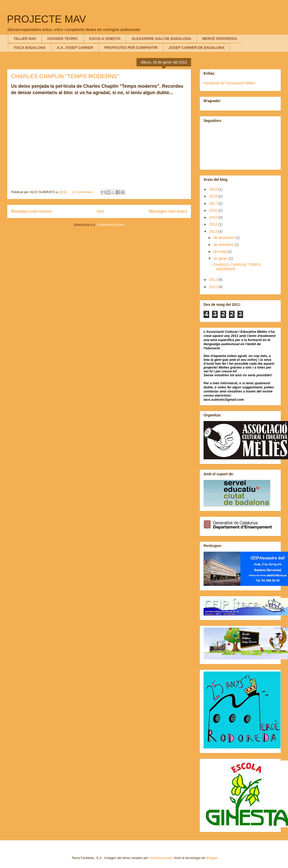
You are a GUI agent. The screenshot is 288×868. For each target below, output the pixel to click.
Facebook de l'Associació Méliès (229, 83)
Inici (100, 211)
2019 (214, 189)
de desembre (224, 238)
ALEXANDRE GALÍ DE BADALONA (161, 39)
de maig (220, 252)
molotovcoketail (161, 858)
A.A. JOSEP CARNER (75, 48)
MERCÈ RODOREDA (220, 39)
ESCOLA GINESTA (105, 39)
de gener (221, 258)
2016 (214, 210)
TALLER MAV (25, 39)
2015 (214, 217)
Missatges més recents (31, 211)
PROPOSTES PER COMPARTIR (131, 48)
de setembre (224, 245)
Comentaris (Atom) (111, 225)
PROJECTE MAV (46, 19)
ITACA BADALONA (30, 48)
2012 (214, 280)
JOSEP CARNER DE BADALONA (197, 48)
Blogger (212, 858)
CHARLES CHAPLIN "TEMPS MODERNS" (65, 76)
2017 (214, 203)
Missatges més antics (168, 211)
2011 (214, 287)
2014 (214, 224)
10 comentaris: (83, 192)
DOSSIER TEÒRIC (63, 39)
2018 (214, 196)
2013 (214, 231)
